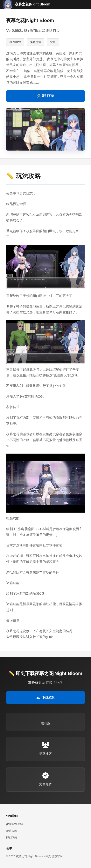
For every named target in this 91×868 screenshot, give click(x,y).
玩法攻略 (12, 831)
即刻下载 (12, 838)
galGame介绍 (15, 824)
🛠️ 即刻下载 (45, 96)
